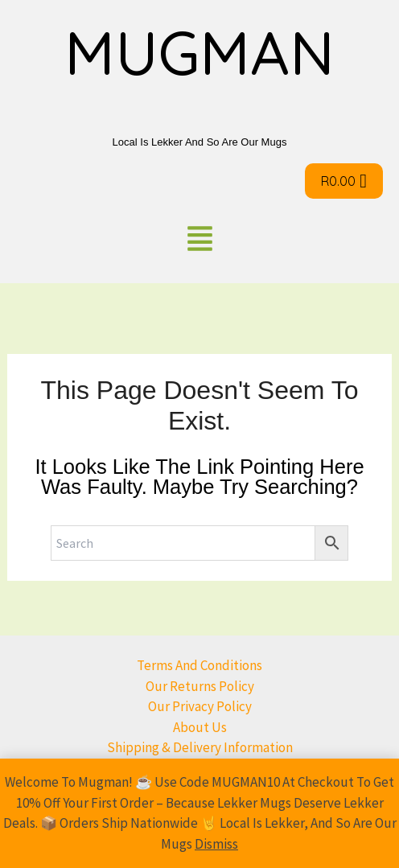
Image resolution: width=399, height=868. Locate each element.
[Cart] (344, 181)
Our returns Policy (200, 686)
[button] (199, 241)
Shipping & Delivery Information (200, 747)
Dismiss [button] (216, 844)
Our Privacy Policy (200, 706)
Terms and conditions (199, 665)
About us (200, 727)
